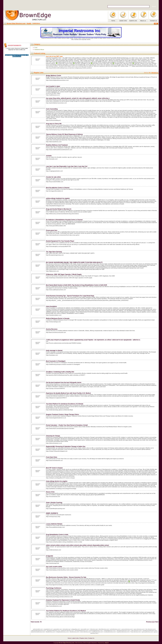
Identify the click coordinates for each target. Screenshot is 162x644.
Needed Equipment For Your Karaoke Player (60, 241)
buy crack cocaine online (54, 567)
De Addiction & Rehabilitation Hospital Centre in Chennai (64, 220)
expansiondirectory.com (123, 632)
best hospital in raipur (53, 86)
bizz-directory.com (150, 629)
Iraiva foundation (51, 306)
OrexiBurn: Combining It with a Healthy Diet (60, 372)
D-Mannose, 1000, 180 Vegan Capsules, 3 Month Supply (64, 274)
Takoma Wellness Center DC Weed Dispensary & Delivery (64, 134)
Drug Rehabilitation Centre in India (57, 535)
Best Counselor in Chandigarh (56, 361)
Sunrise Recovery (52, 329)
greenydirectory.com (147, 632)
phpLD (107, 643)
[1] (153, 622)
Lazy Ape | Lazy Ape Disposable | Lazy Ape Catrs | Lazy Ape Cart (67, 166)
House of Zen (50, 492)
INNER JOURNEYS (52, 513)
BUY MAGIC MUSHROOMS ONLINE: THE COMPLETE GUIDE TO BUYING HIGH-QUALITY (74, 262)
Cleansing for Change (53, 436)
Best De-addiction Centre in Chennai (58, 188)
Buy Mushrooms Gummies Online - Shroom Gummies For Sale (66, 577)
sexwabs (49, 156)
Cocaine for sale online (53, 177)
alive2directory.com (104, 629)
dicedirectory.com (74, 632)
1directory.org (94, 629)
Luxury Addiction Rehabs (54, 524)
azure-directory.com (139, 629)
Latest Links (75, 638)
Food (36, 48)
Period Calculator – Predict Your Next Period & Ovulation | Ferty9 (67, 425)
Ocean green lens (52, 230)
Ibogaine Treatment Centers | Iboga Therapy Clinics (62, 415)
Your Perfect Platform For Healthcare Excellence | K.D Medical (66, 611)
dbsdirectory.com (50, 632)
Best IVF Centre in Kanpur (54, 468)
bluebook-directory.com (67, 631)
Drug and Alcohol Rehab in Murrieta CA (59, 209)
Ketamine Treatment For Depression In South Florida (63, 600)
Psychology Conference (54, 588)
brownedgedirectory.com (96, 631)
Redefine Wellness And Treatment (57, 145)
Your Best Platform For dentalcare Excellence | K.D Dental (65, 404)
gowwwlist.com (58, 629)
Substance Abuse (39, 50)
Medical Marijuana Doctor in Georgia (58, 318)
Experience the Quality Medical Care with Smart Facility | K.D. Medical (68, 393)
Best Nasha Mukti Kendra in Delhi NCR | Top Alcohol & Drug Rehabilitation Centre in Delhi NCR (76, 285)
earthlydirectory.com (97, 632)
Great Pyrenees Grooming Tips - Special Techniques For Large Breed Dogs (70, 296)
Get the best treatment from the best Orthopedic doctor (64, 382)
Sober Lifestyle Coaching (54, 503)
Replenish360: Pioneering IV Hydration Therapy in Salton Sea (66, 447)
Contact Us (91, 638)
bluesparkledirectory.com (81, 631)
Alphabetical (155, 73)
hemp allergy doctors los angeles (57, 481)
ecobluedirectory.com (110, 632)
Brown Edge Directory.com (16, 23)
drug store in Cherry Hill (54, 124)
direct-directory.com (85, 632)
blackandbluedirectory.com (38, 631)
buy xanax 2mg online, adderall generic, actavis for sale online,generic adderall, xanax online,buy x (78, 98)
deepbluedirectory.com (62, 632)
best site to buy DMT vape (54, 56)
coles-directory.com (136, 631)
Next (157, 622)
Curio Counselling (52, 109)
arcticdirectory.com (115, 629)
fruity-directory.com (136, 632)
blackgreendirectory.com (53, 631)
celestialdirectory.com (109, 631)
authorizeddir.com (38, 629)
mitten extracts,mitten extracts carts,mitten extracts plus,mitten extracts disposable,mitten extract (78, 545)
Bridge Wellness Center (54, 76)
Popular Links (83, 638)
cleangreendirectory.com (123, 631)
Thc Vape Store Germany (54, 252)
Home (69, 638)
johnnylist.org (66, 629)
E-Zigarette (50, 556)
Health (29, 23)
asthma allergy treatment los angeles (58, 198)
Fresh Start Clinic (52, 457)
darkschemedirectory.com (38, 632)
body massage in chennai (54, 350)
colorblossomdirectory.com (150, 631)
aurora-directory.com (127, 629)
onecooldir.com (85, 629)
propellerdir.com (48, 629)
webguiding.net (75, 629)
